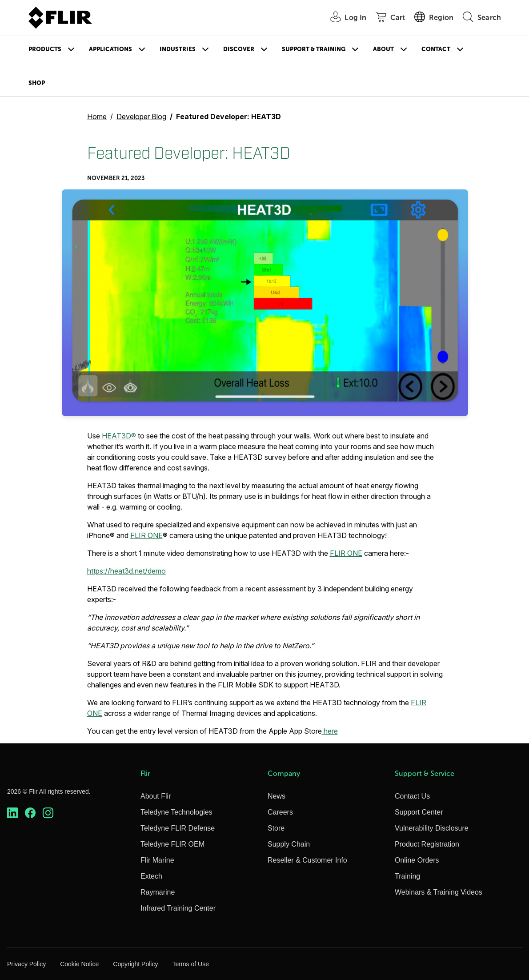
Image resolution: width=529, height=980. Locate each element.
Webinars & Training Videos (439, 892)
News (277, 796)
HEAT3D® (119, 436)
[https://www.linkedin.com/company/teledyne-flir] (12, 813)
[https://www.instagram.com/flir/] (48, 813)
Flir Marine (157, 860)
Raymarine (158, 892)
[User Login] (343, 18)
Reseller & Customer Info (307, 860)
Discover (239, 49)
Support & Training (314, 49)
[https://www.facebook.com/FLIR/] (30, 813)
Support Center (419, 812)
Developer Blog (141, 116)
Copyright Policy (135, 964)
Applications (110, 49)
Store (276, 828)
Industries (178, 49)
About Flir (156, 796)
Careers (280, 812)
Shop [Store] (37, 83)
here (330, 731)
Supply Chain (289, 844)
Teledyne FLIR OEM (172, 844)
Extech (151, 876)
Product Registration (427, 844)
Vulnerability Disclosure (432, 828)
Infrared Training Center (178, 908)
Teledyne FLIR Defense (178, 828)
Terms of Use (190, 964)
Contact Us (412, 796)
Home (97, 116)
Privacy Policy (26, 964)
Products (45, 49)
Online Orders (417, 860)
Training (407, 876)
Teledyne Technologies (176, 812)
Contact (436, 49)
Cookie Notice (79, 964)
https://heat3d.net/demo (126, 571)
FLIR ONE (146, 535)
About (383, 49)
